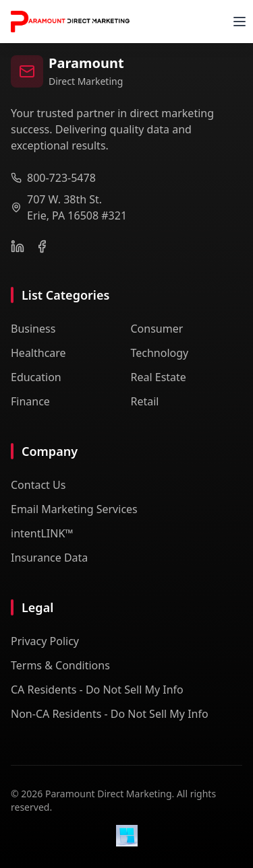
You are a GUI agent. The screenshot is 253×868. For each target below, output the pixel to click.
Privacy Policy (45, 641)
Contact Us (38, 485)
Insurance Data (49, 558)
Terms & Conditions (60, 665)
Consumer (157, 329)
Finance (30, 401)
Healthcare (38, 353)
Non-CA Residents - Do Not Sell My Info (110, 714)
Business (33, 329)
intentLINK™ (42, 533)
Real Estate (159, 377)
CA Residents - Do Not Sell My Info (97, 690)
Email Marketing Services (74, 509)
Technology (160, 353)
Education (36, 377)
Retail (145, 401)
